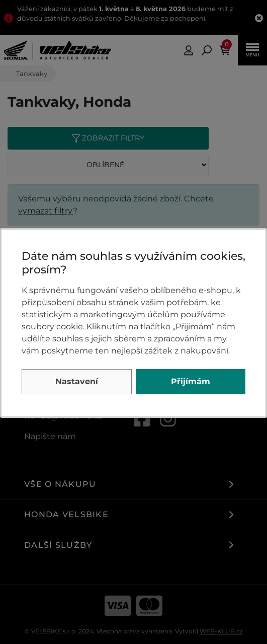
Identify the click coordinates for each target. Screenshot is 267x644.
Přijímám (191, 381)
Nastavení (77, 381)
